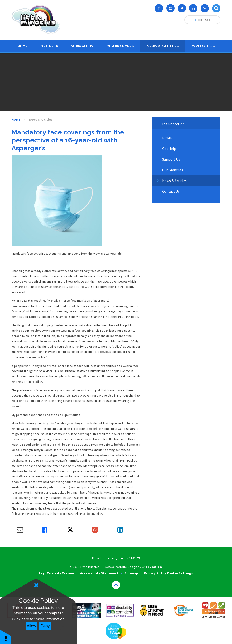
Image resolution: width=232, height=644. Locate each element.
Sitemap (131, 573)
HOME (23, 46)
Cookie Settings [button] (180, 573)
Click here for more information (38, 619)
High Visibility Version (57, 573)
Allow (31, 626)
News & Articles (163, 46)
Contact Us (203, 46)
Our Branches (120, 46)
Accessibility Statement (99, 573)
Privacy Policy (155, 573)
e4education (152, 567)
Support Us (82, 46)
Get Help (49, 46)
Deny (45, 626)
